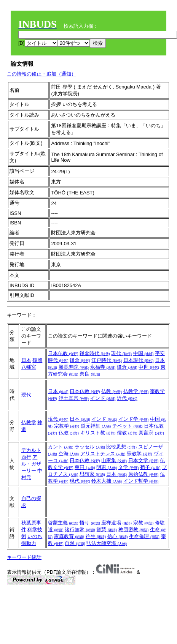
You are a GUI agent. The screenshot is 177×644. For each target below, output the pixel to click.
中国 (144, 353)
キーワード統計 (24, 557)
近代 (127, 398)
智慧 (107, 530)
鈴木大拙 (107, 481)
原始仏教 (144, 474)
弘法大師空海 (107, 543)
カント (61, 447)
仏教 (112, 391)
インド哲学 (141, 481)
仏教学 (136, 391)
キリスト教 (98, 433)
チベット (128, 426)
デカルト (31, 450)
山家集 (114, 460)
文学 (129, 467)
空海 (69, 454)
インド (103, 398)
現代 (121, 353)
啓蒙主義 (63, 523)
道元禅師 (96, 426)
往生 (96, 536)
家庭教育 (69, 536)
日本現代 (139, 360)
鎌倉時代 (95, 353)
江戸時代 (107, 360)
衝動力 (29, 543)
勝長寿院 (74, 367)
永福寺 (103, 367)
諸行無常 (80, 530)
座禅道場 (116, 523)
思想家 (92, 474)
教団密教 (134, 530)
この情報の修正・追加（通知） (41, 74)
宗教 (144, 523)
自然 (75, 543)
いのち (35, 536)
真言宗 (151, 433)
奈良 (90, 374)
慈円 (85, 467)
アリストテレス (103, 454)
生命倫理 (144, 536)
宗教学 (67, 426)
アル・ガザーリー (31, 464)
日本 (26, 360)
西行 (26, 457)
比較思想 (121, 447)
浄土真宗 (74, 398)
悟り (90, 523)
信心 (118, 536)
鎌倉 (80, 360)
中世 (149, 367)
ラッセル (90, 447)
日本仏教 (63, 353)
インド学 (134, 419)
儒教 (127, 433)
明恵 (107, 467)
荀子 (150, 467)
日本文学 (144, 460)
